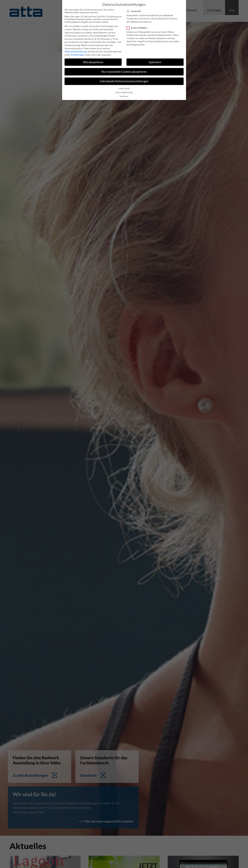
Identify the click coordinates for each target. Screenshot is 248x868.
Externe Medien (138, 26)
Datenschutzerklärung (76, 50)
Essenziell (135, 9)
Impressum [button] (124, 94)
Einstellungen (77, 53)
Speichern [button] (155, 60)
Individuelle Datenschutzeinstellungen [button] (124, 79)
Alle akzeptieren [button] (93, 60)
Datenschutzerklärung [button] (124, 90)
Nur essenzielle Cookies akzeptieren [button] (124, 70)
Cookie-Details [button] (124, 87)
